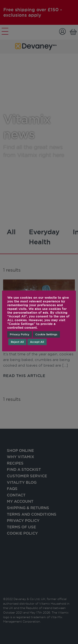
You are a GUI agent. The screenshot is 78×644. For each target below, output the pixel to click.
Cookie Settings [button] (46, 334)
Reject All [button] (17, 342)
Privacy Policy (20, 334)
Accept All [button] (37, 342)
